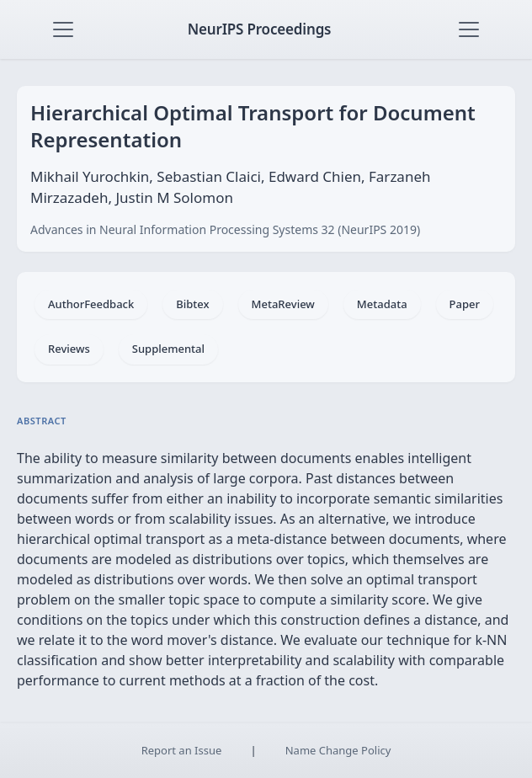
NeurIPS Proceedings (260, 29)
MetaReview (283, 304)
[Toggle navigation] (63, 29)
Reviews (69, 349)
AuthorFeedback (91, 304)
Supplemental (168, 349)
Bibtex (192, 304)
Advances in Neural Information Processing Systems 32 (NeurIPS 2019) (225, 229)
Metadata (382, 304)
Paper (465, 304)
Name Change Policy (338, 750)
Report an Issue (182, 750)
